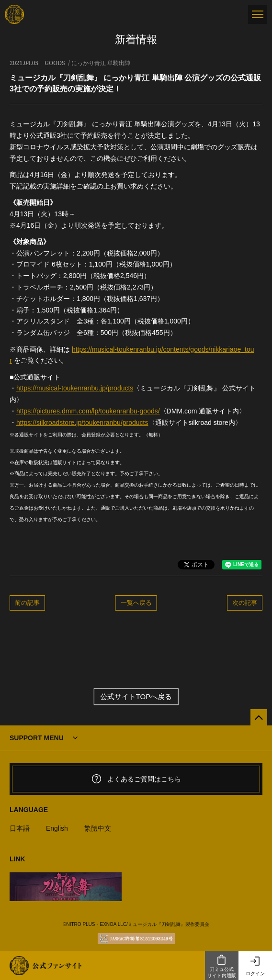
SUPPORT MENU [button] (37, 738)
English (57, 828)
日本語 (20, 828)
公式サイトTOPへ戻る (136, 696)
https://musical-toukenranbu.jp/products (75, 388)
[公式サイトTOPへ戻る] (259, 718)
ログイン (255, 966)
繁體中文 (98, 828)
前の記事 (27, 602)
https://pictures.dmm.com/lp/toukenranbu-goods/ (88, 411)
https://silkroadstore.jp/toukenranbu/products (82, 423)
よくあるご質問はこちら (136, 779)
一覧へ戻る (136, 602)
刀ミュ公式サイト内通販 (222, 966)
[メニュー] (258, 14)
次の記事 (245, 602)
